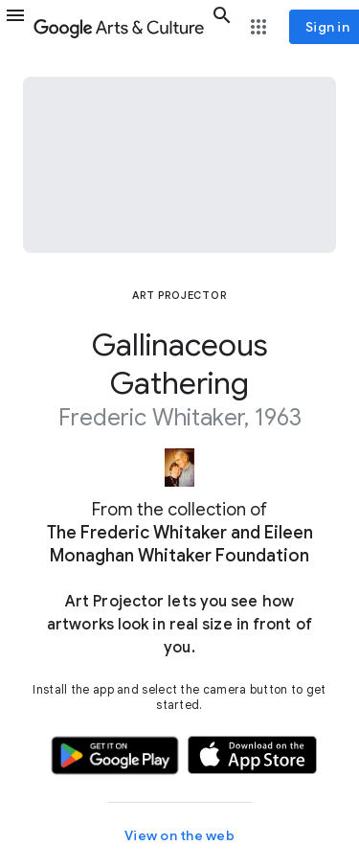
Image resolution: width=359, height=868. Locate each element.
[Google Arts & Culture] (119, 27)
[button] (15, 27)
